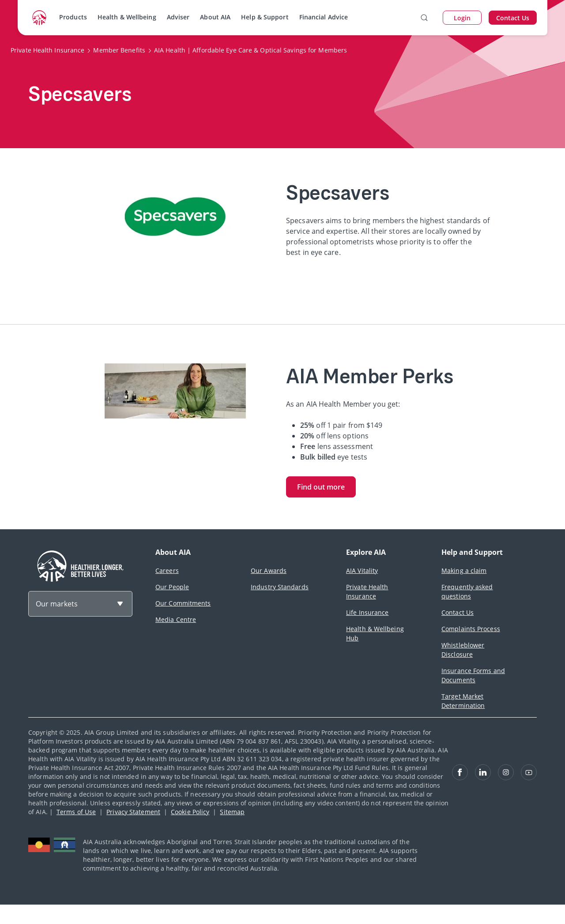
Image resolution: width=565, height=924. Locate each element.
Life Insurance (367, 612)
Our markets (57, 604)
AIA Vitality (362, 570)
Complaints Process (471, 629)
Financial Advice (324, 17)
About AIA (215, 17)
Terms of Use (76, 812)
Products (73, 17)
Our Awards (269, 570)
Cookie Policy (190, 812)
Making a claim (464, 570)
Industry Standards (280, 587)
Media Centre (176, 619)
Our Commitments (183, 603)
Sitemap (232, 812)
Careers (167, 570)
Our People (172, 587)
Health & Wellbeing (127, 17)
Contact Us (458, 612)
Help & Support (265, 17)
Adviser (178, 17)
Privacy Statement (133, 812)
